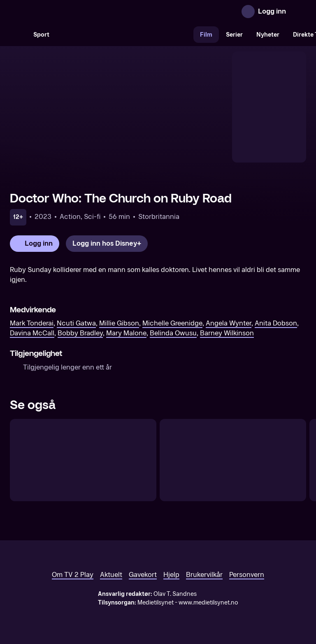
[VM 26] (125, 35)
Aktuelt (111, 575)
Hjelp (171, 575)
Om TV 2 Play (73, 575)
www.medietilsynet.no (208, 603)
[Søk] (18, 35)
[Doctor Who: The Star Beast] (83, 460)
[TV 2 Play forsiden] (72, 12)
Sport (41, 35)
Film (206, 35)
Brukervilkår (204, 575)
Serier (234, 35)
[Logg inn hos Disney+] (107, 244)
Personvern (247, 575)
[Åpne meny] (298, 12)
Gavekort (143, 575)
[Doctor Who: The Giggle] (233, 460)
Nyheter (268, 35)
